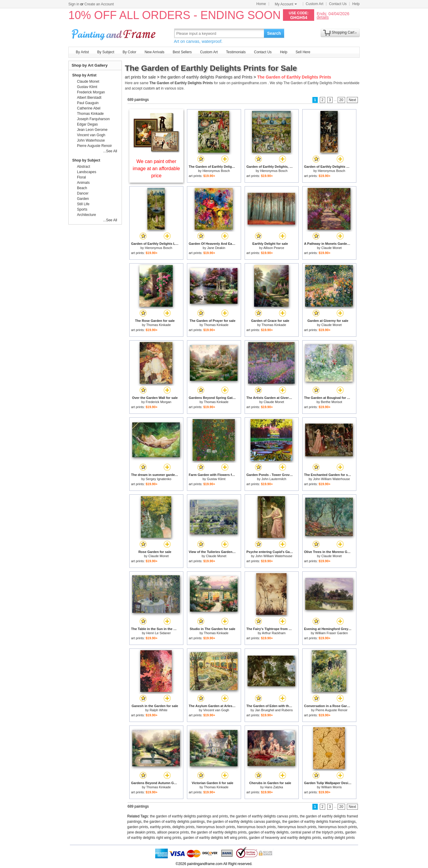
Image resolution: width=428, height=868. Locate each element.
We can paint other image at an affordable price (156, 169)
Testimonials (236, 52)
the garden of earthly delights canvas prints (264, 816)
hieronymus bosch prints (216, 827)
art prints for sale (140, 77)
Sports (82, 209)
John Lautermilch (274, 479)
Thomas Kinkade (159, 325)
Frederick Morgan (158, 402)
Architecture (86, 215)
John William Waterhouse (331, 479)
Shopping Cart (343, 32)
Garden (83, 199)
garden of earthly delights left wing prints (215, 838)
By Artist (82, 52)
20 (341, 100)
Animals (83, 183)
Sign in (74, 4)
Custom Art (315, 4)
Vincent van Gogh (216, 710)
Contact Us (338, 4)
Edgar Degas (87, 124)
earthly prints (160, 827)
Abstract (84, 167)
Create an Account (99, 4)
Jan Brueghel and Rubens (274, 710)
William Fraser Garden (331, 633)
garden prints (138, 827)
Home (261, 4)
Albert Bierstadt (89, 98)
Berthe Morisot (332, 402)
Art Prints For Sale (114, 33)
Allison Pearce (274, 248)
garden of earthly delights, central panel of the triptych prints (296, 832)
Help (356, 4)
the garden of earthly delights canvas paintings (244, 822)
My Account (286, 4)
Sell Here (303, 52)
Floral (81, 177)
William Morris (332, 787)
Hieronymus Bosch (216, 171)
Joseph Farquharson (93, 119)
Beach (82, 188)
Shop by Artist (84, 75)
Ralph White (158, 710)
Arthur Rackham (274, 633)
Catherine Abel (89, 108)
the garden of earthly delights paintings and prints (189, 816)
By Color (129, 52)
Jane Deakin (216, 248)
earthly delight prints (339, 838)
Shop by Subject (86, 160)
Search (274, 33)
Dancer (83, 193)
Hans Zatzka (274, 787)
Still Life (83, 204)
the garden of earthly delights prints (219, 832)
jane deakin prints (141, 832)
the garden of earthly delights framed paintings (319, 822)
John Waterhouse (91, 140)
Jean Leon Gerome (92, 130)
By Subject (106, 52)
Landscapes (87, 172)
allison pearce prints (173, 832)
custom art (152, 88)
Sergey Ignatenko (158, 479)
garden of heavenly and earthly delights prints (285, 838)
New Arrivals (154, 52)
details (322, 17)
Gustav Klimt (216, 479)
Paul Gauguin (88, 103)
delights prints (183, 827)
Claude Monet (332, 248)
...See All (110, 151)
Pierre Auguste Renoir (332, 710)
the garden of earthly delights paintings (174, 822)
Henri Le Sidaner (159, 633)
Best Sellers (182, 52)
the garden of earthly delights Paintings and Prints (206, 77)
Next (352, 100)
